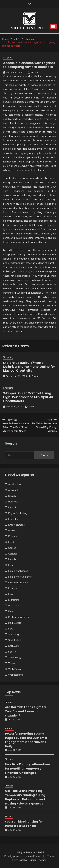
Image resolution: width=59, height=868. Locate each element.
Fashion (13, 530)
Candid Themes (38, 860)
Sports (12, 652)
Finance (13, 536)
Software (14, 646)
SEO (11, 629)
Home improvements (20, 577)
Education (14, 519)
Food (11, 542)
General (13, 554)
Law (11, 594)
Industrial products (18, 582)
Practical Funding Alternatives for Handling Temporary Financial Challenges (28, 768)
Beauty (12, 496)
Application (14, 484)
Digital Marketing (18, 513)
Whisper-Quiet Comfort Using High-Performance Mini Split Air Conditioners (28, 397)
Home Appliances (18, 571)
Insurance (14, 588)
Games (12, 548)
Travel (12, 663)
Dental (12, 507)
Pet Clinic (13, 605)
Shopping (8, 57)
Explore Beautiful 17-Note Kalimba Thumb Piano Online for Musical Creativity (29, 367)
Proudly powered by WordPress (23, 856)
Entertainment (16, 525)
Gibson (34, 72)
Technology (15, 657)
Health (12, 559)
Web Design (15, 669)
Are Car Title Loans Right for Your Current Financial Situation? (26, 711)
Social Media (15, 640)
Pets (11, 611)
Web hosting (15, 675)
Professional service (20, 617)
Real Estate (15, 623)
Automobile (15, 490)
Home (12, 565)
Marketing (14, 600)
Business (13, 502)
